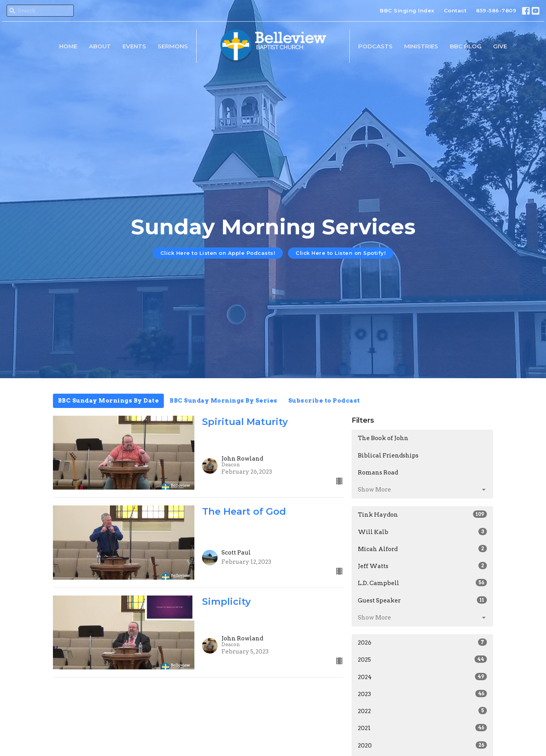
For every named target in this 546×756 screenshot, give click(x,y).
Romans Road (378, 473)
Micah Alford (423, 549)
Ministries (421, 46)
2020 (423, 745)
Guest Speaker (423, 600)
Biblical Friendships (388, 456)
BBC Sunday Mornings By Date (109, 401)
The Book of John (383, 438)
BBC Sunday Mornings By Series (224, 401)
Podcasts (375, 46)
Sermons (173, 46)
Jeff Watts (423, 566)
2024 (423, 677)
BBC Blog (466, 46)
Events (134, 46)
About (100, 46)
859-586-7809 (496, 10)
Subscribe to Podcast (324, 401)
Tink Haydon (423, 514)
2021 (423, 728)
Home (68, 46)
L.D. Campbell (423, 583)
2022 (423, 711)
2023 (423, 694)
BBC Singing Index (407, 10)
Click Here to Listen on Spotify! (341, 253)
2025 (423, 659)
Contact (455, 10)
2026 (423, 642)
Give (500, 46)
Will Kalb (423, 532)
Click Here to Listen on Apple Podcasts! (218, 253)
